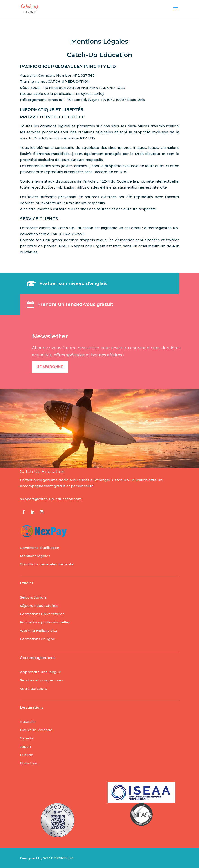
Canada (27, 738)
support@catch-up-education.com (51, 499)
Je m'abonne (50, 367)
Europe (27, 755)
